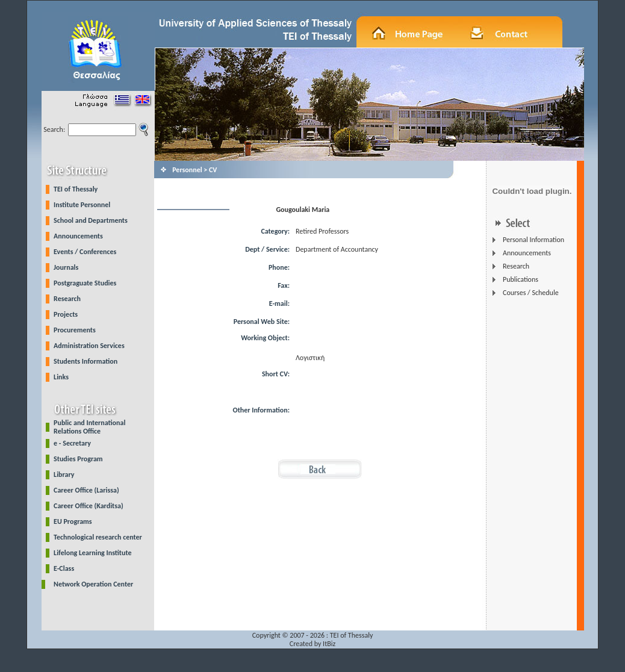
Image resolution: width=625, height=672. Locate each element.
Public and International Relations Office (89, 427)
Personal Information (533, 240)
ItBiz (329, 644)
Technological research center (98, 537)
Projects (66, 314)
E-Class (64, 568)
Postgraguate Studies (85, 283)
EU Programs (73, 521)
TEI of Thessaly (76, 189)
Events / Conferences (85, 252)
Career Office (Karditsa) (89, 506)
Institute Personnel (82, 205)
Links (61, 377)
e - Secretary (72, 443)
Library (64, 474)
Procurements (75, 330)
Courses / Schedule (531, 293)
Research (67, 299)
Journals (66, 267)
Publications (521, 279)
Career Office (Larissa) (86, 490)
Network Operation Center (93, 584)
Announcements (78, 236)
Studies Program (78, 459)
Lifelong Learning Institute (92, 553)
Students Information (86, 361)
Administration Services (89, 346)
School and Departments (91, 220)
